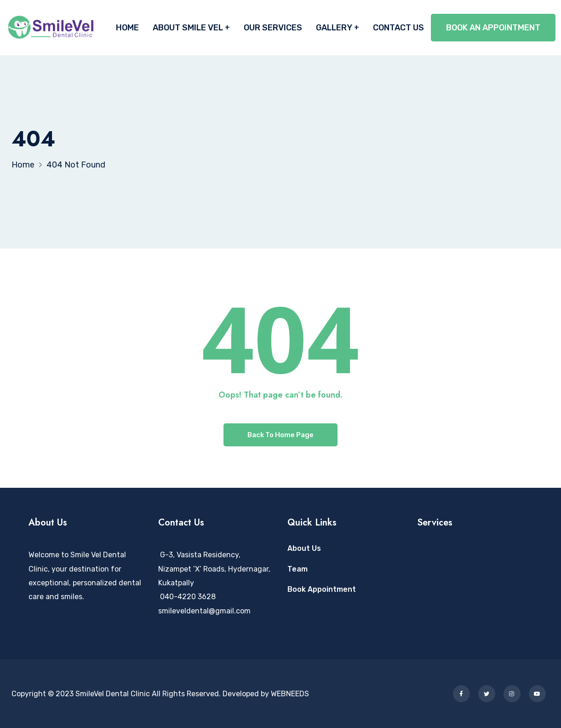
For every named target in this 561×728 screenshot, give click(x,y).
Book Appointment (322, 589)
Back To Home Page (280, 435)
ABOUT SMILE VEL (188, 28)
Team (298, 569)
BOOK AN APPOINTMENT (493, 28)
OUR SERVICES (273, 28)
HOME (127, 28)
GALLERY (334, 28)
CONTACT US (398, 28)
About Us (304, 548)
